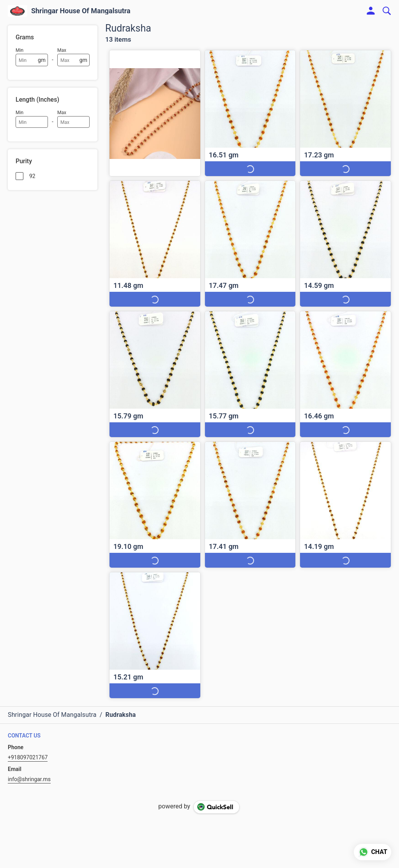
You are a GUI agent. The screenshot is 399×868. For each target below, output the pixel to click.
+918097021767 (28, 757)
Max (62, 50)
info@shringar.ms (29, 779)
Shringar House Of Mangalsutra (81, 11)
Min (19, 50)
